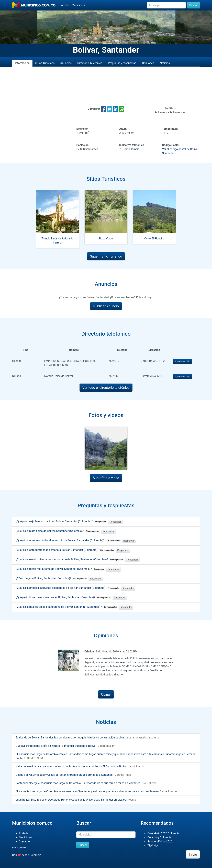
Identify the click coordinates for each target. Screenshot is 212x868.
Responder (115, 522)
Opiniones (148, 63)
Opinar (106, 694)
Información (22, 63)
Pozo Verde (106, 239)
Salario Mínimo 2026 (160, 841)
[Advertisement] (106, 87)
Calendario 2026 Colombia (163, 833)
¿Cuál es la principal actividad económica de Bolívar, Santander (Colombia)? (68, 588)
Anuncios (66, 63)
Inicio (193, 854)
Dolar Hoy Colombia (159, 837)
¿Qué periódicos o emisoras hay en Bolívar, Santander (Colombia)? (64, 597)
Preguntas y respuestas (122, 63)
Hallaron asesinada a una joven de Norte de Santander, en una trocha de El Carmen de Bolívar (72, 766)
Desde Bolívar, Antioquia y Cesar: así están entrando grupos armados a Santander (65, 775)
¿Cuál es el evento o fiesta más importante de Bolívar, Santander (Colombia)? (70, 559)
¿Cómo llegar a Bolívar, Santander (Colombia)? (52, 578)
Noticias (165, 63)
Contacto (24, 841)
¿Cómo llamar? (130, 149)
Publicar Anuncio (106, 306)
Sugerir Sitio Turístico (106, 256)
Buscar (194, 5)
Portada (64, 5)
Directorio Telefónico (90, 63)
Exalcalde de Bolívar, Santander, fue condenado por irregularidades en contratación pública (70, 738)
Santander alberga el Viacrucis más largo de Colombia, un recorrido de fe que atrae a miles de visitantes (78, 783)
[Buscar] (166, 5)
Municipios (78, 5)
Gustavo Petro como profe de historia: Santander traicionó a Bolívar (56, 746)
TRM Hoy (153, 846)
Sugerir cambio (182, 362)
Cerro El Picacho (154, 239)
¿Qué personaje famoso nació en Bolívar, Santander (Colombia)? (62, 521)
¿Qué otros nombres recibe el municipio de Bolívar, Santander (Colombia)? (69, 540)
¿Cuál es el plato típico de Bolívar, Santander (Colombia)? (58, 531)
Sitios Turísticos (45, 63)
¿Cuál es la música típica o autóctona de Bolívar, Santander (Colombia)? (67, 607)
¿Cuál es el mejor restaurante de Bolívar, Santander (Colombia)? (61, 569)
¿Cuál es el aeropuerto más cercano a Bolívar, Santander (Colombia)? (65, 550)
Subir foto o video (106, 478)
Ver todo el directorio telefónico (106, 388)
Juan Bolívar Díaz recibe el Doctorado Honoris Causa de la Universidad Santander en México (71, 800)
